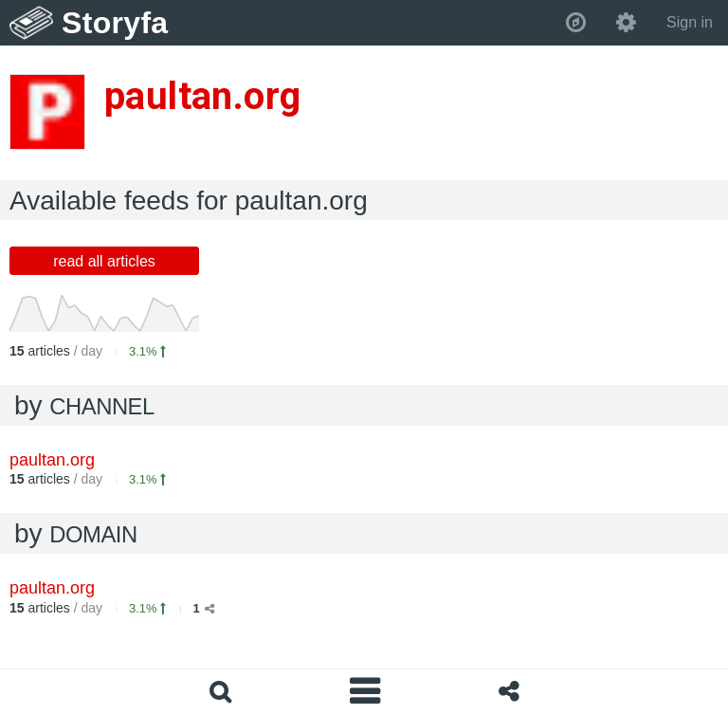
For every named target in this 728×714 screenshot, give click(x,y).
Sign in (690, 22)
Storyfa (115, 23)
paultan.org (52, 460)
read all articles (104, 261)
